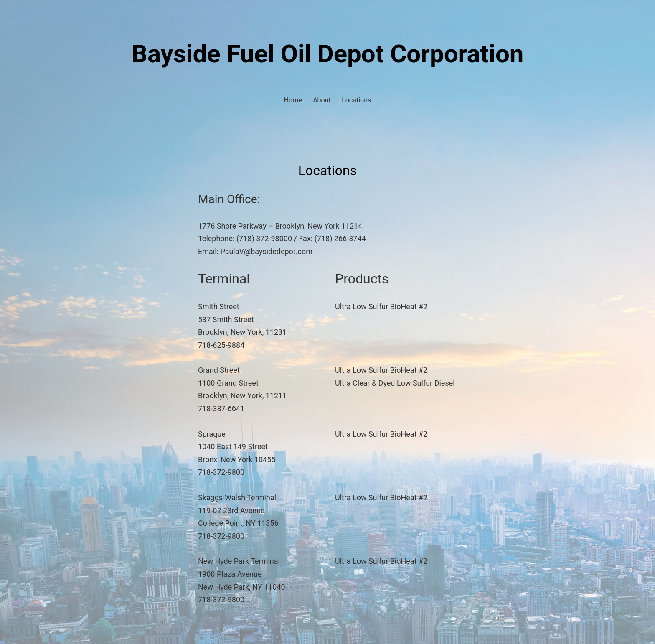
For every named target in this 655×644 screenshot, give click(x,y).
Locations (356, 100)
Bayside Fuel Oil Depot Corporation (328, 54)
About (322, 100)
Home (293, 100)
